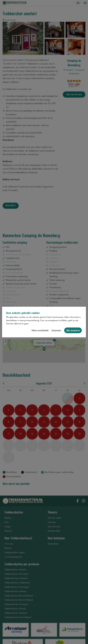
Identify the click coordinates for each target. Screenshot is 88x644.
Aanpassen (56, 330)
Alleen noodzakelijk (40, 330)
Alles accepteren (73, 330)
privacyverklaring (32, 320)
